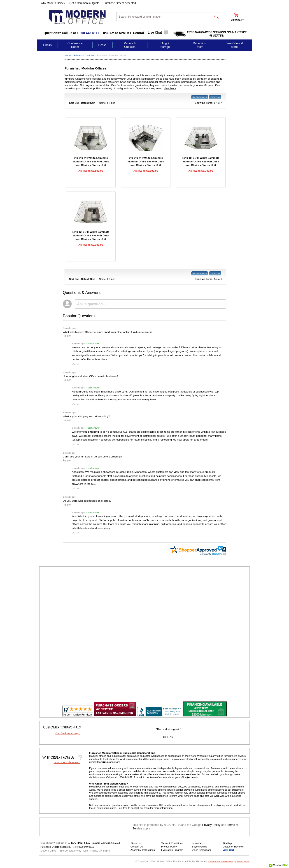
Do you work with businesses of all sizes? (87, 501)
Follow (67, 336)
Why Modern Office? (53, 3)
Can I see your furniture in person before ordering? (92, 456)
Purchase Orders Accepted (120, 3)
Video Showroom (201, 850)
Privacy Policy (211, 825)
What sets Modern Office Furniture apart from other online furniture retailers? (108, 332)
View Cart (228, 850)
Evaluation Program (172, 850)
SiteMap (227, 843)
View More (170, 88)
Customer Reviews (233, 847)
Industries (197, 843)
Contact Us (137, 847)
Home (68, 55)
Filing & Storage (165, 45)
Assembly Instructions (143, 850)
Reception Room (199, 45)
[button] (74, 364)
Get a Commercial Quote (85, 3)
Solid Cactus (243, 862)
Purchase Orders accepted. (56, 847)
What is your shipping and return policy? (86, 416)
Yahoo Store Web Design (221, 862)
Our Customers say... (68, 733)
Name (102, 103)
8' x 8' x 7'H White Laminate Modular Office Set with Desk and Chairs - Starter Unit (91, 161)
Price (112, 103)
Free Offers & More (234, 45)
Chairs (47, 45)
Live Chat (155, 32)
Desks (103, 45)
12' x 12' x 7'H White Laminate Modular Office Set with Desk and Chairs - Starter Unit (91, 235)
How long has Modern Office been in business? (90, 376)
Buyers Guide (199, 847)
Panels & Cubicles (130, 45)
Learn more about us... (67, 762)
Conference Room (75, 45)
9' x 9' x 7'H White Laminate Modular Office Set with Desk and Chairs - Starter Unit (146, 161)
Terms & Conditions (172, 843)
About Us (136, 843)
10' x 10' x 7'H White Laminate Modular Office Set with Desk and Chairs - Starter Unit (201, 161)
